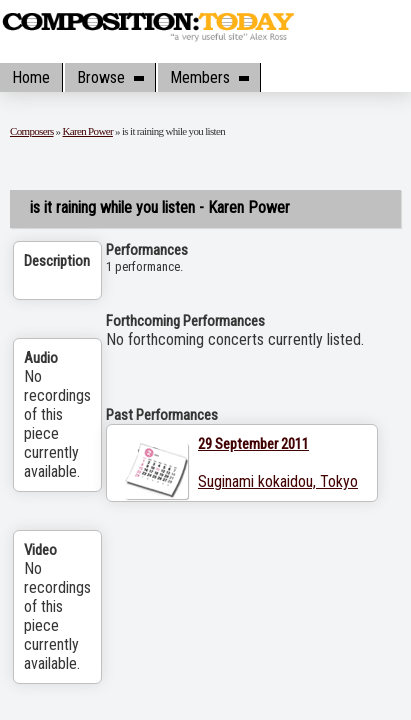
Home (31, 77)
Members (209, 77)
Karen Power (88, 131)
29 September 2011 (253, 444)
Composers (32, 131)
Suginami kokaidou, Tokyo (278, 481)
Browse (110, 77)
